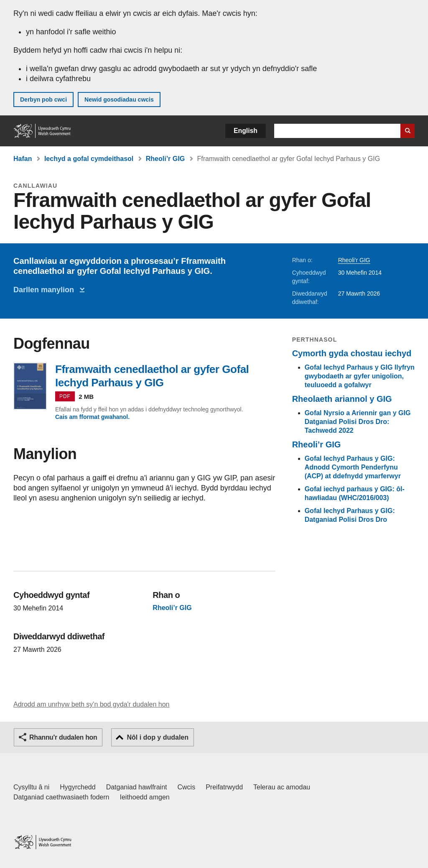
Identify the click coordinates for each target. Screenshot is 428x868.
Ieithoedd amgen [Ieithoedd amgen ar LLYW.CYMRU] (145, 797)
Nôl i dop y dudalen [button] (158, 737)
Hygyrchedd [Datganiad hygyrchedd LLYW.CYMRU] (78, 787)
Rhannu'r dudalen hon (63, 737)
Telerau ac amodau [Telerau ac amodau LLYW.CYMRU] (282, 787)
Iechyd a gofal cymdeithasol (89, 159)
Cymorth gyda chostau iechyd (352, 353)
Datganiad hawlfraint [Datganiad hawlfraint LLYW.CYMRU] (137, 787)
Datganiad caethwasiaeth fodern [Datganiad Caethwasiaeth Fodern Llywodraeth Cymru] (61, 797)
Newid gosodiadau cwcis (119, 100)
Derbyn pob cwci (43, 100)
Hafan (23, 159)
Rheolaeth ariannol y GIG (342, 399)
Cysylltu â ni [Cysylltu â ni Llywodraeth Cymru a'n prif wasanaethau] (31, 787)
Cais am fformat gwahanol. (92, 417)
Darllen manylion (46, 290)
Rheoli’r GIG (165, 159)
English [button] (246, 131)
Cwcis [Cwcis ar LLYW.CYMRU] (187, 787)
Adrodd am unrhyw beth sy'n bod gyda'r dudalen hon (91, 704)
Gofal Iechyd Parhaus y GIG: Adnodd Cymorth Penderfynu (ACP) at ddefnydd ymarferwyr (353, 467)
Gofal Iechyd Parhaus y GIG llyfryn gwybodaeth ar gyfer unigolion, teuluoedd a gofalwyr (360, 376)
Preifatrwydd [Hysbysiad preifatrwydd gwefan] (224, 787)
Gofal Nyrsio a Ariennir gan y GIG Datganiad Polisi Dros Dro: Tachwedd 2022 (358, 422)
